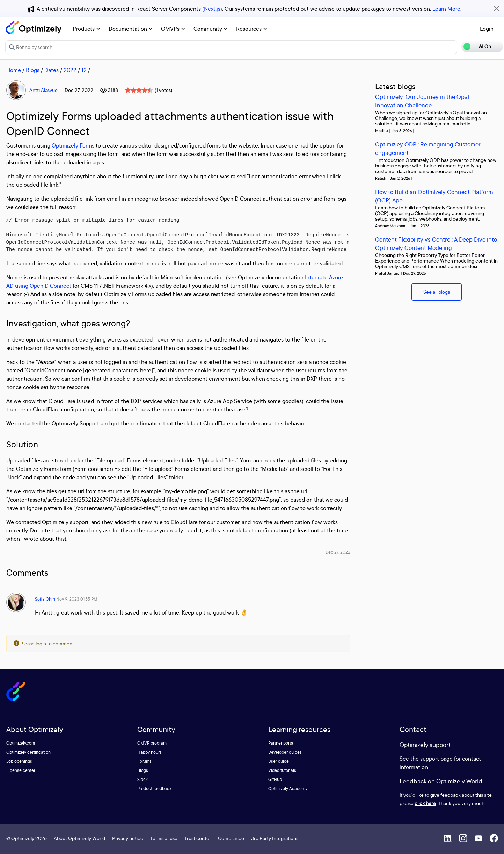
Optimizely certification (28, 752)
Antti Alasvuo (43, 90)
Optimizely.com (21, 743)
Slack (143, 779)
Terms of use (164, 838)
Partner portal (281, 743)
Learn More (446, 9)
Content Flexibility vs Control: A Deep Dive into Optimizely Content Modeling (436, 243)
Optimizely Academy (288, 788)
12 (84, 70)
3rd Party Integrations (275, 838)
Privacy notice (128, 838)
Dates (52, 70)
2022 (70, 70)
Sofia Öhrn (45, 599)
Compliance (231, 838)
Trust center (198, 838)
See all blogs (437, 292)
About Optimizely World (79, 838)
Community (211, 29)
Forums (144, 761)
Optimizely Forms (73, 145)
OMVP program (152, 743)
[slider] (139, 90)
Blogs (33, 70)
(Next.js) (212, 9)
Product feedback (154, 788)
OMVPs (173, 29)
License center (21, 770)
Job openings (19, 761)
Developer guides (285, 752)
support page (436, 759)
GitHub (275, 779)
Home (14, 70)
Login (487, 29)
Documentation (131, 29)
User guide (279, 761)
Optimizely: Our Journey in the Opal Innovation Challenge (422, 101)
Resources (252, 29)
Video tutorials (282, 770)
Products (86, 29)
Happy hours (149, 752)
